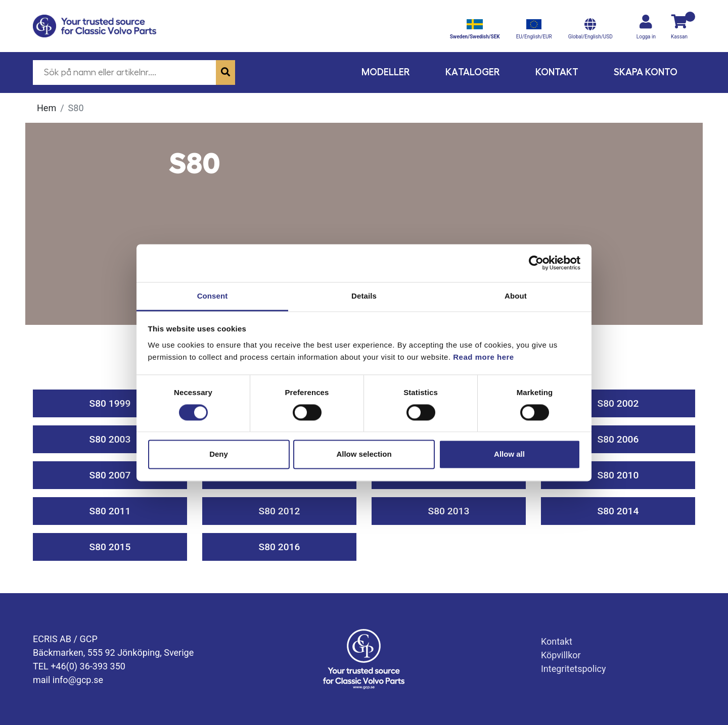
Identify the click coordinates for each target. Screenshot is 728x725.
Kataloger (473, 72)
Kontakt (557, 72)
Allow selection (364, 454)
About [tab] (516, 296)
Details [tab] (364, 296)
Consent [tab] (213, 296)
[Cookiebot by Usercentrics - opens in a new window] (536, 263)
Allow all (509, 454)
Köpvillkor (561, 655)
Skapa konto (646, 72)
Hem (47, 108)
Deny (219, 454)
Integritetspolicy (574, 669)
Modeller (386, 72)
